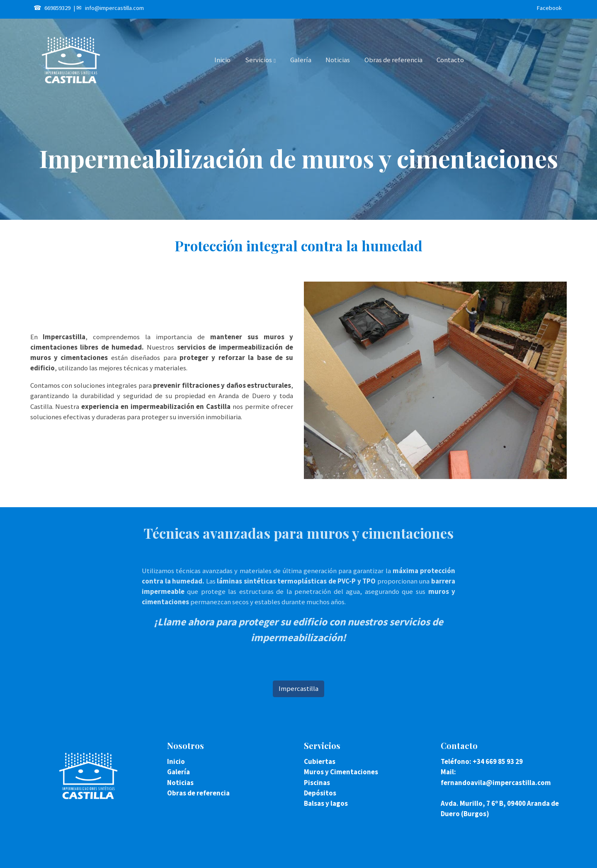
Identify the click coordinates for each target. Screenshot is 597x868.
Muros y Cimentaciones (341, 772)
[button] (260, 60)
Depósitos (320, 793)
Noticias (180, 783)
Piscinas (317, 783)
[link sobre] (93, 776)
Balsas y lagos (326, 803)
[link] (71, 60)
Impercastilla (298, 688)
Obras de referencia (198, 793)
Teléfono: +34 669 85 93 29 (482, 761)
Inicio (176, 761)
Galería (178, 772)
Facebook (549, 8)
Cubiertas (320, 761)
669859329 (57, 8)
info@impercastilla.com (114, 8)
